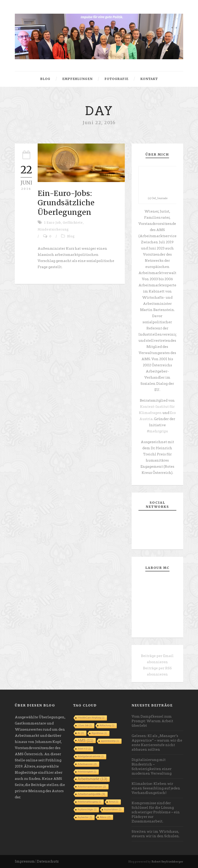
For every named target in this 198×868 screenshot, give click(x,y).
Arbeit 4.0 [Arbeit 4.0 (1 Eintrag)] (84, 749)
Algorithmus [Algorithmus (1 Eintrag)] (99, 733)
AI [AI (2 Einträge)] (81, 733)
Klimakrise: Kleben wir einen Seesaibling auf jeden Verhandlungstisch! (156, 788)
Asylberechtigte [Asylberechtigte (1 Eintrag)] (87, 810)
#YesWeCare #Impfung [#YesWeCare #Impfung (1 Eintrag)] (91, 718)
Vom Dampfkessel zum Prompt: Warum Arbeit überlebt (152, 721)
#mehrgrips (157, 431)
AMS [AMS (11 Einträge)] (85, 740)
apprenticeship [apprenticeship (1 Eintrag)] (110, 741)
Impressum (25, 861)
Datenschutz (48, 861)
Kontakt (149, 79)
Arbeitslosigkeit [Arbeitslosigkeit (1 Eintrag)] (87, 772)
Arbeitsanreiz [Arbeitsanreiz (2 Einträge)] (87, 764)
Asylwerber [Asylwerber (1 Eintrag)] (85, 817)
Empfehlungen (77, 79)
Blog (45, 79)
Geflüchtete (73, 223)
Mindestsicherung (53, 230)
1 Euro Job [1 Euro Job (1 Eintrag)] (85, 725)
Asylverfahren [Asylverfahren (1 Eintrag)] (113, 810)
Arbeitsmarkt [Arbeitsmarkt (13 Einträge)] (92, 779)
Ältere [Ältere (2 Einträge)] (105, 817)
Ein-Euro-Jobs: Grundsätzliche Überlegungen (66, 203)
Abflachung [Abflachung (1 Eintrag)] (107, 725)
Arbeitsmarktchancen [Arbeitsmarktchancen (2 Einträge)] (92, 787)
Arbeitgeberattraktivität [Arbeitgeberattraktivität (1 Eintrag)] (91, 756)
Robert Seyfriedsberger (167, 862)
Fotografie (116, 79)
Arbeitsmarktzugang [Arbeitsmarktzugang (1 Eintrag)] (89, 802)
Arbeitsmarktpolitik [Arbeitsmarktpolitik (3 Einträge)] (91, 794)
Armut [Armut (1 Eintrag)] (114, 802)
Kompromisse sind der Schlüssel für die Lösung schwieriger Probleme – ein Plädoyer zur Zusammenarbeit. (156, 812)
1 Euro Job (52, 223)
